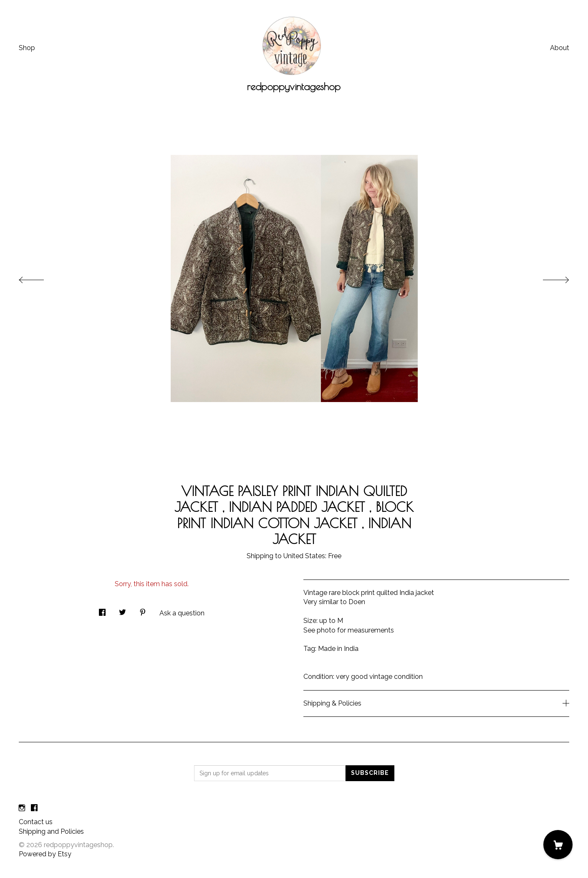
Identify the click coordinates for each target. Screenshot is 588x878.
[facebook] (34, 808)
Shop (27, 48)
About (560, 48)
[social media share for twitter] (122, 610)
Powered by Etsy (45, 854)
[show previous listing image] (40, 278)
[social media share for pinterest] (143, 610)
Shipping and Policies (51, 831)
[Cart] (558, 845)
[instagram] (22, 808)
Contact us (36, 822)
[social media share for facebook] (102, 610)
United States (304, 556)
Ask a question (182, 613)
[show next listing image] (548, 278)
